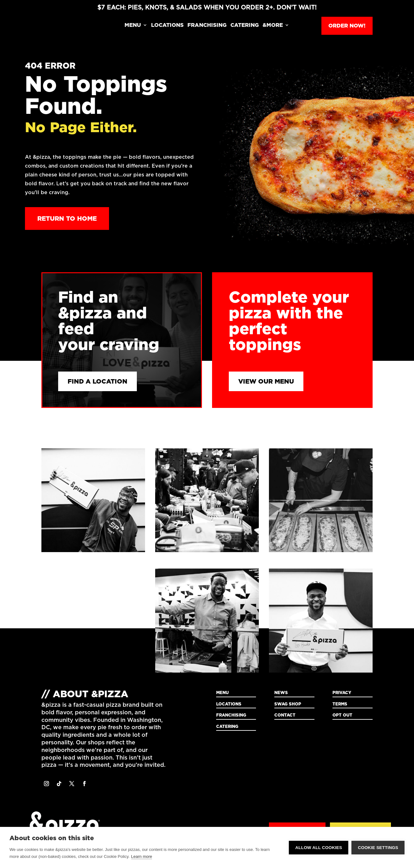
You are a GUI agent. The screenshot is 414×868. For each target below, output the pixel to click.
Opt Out (342, 715)
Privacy (342, 693)
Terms (340, 704)
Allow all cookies (319, 848)
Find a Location (97, 381)
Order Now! (347, 26)
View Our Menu (266, 381)
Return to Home (67, 219)
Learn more (142, 856)
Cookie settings (378, 848)
